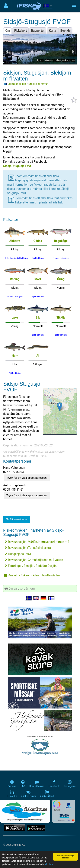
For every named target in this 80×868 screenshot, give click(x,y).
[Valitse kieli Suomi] (51, 598)
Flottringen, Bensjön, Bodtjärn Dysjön (31, 566)
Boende (65, 31)
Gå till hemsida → (17, 519)
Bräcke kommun (38, 84)
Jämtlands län (17, 84)
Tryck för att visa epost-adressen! (27, 478)
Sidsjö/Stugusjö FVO (17, 166)
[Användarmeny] (6, 6)
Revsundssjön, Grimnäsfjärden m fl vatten (34, 560)
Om (8, 31)
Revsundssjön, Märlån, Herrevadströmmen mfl (37, 542)
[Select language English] (36, 598)
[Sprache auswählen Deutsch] (44, 598)
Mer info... (50, 864)
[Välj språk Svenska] (29, 598)
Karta (52, 31)
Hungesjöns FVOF (18, 554)
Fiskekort (21, 31)
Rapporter (38, 31)
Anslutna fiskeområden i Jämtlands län (32, 575)
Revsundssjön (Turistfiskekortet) (28, 548)
